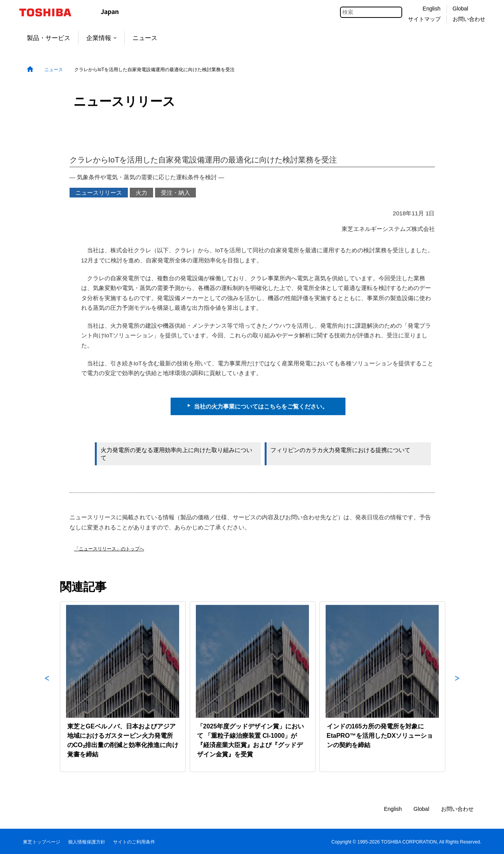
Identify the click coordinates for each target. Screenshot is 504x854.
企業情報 (101, 38)
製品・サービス (49, 38)
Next (457, 687)
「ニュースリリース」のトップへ (109, 549)
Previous (47, 687)
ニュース (145, 38)
